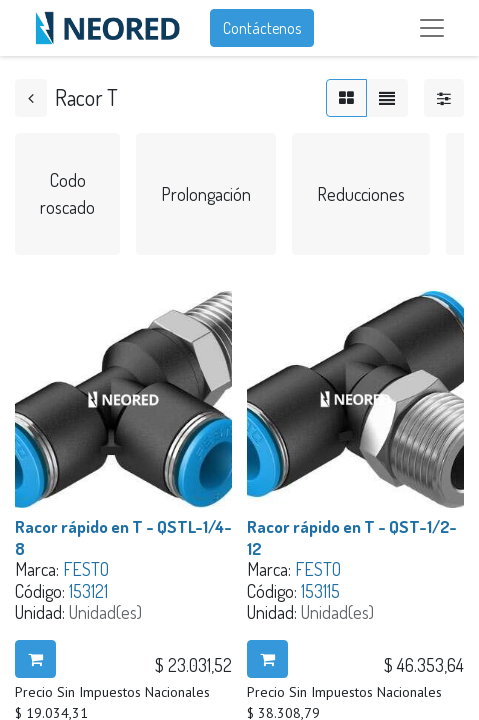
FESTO (86, 569)
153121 (88, 591)
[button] (35, 659)
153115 (320, 591)
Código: (42, 591)
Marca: (39, 569)
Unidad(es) (105, 612)
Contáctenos (262, 28)
